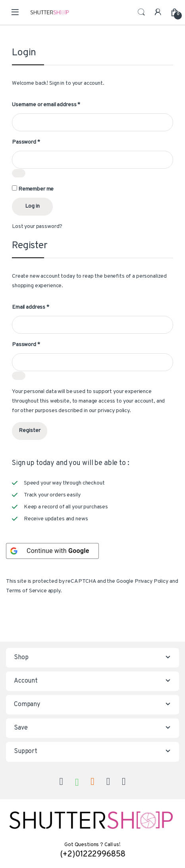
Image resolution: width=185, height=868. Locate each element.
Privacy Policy (151, 581)
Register (30, 431)
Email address (31, 307)
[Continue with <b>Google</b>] (52, 551)
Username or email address (46, 105)
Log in (32, 206)
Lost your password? (37, 227)
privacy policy (114, 411)
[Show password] (19, 173)
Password (26, 142)
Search (141, 12)
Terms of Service (26, 591)
